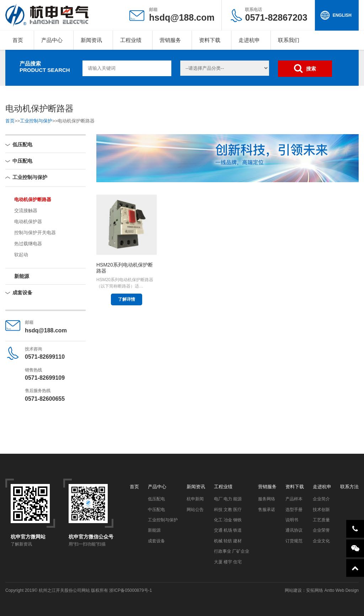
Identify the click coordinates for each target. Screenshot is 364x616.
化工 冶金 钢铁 (228, 520)
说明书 (292, 520)
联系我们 (289, 40)
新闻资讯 (91, 40)
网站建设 (293, 590)
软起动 (21, 255)
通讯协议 (294, 530)
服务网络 (267, 499)
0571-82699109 (45, 378)
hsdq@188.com (182, 17)
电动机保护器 (28, 222)
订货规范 (294, 541)
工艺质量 (321, 520)
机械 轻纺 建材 (228, 541)
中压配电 (22, 161)
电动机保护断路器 (33, 199)
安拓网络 (315, 590)
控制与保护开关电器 (35, 233)
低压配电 (22, 144)
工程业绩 (131, 40)
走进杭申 (249, 40)
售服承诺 (267, 510)
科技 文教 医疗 (228, 510)
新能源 (22, 276)
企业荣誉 (321, 530)
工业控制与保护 (36, 121)
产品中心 (52, 40)
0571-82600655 (45, 399)
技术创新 (321, 510)
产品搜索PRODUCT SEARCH (45, 67)
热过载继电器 (28, 244)
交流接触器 (26, 210)
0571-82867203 (276, 15)
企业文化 (321, 541)
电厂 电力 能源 (228, 499)
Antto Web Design (341, 590)
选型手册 (294, 510)
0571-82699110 (45, 357)
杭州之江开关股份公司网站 (64, 590)
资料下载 (210, 40)
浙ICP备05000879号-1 (130, 590)
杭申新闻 (195, 499)
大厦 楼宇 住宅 (228, 562)
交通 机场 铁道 (228, 530)
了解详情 (127, 299)
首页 (18, 40)
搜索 (305, 68)
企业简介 (321, 499)
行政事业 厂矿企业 (232, 551)
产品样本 (294, 499)
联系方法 (349, 487)
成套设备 (22, 293)
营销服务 (170, 40)
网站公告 (195, 510)
